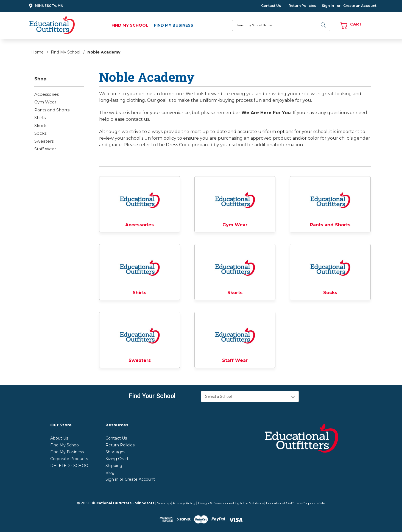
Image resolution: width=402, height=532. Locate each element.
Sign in (112, 479)
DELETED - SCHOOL (71, 466)
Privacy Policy (184, 503)
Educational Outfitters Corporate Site (296, 503)
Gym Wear (45, 102)
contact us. (138, 119)
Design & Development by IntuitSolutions (231, 503)
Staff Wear (45, 149)
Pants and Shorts (52, 110)
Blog (110, 472)
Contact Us (271, 6)
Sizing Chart (117, 459)
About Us (59, 438)
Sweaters (44, 141)
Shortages (115, 452)
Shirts (40, 118)
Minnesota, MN (45, 6)
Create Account (140, 479)
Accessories (47, 94)
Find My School (130, 25)
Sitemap (164, 503)
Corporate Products (69, 459)
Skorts (41, 126)
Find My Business (174, 25)
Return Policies (302, 6)
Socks (40, 133)
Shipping (114, 466)
